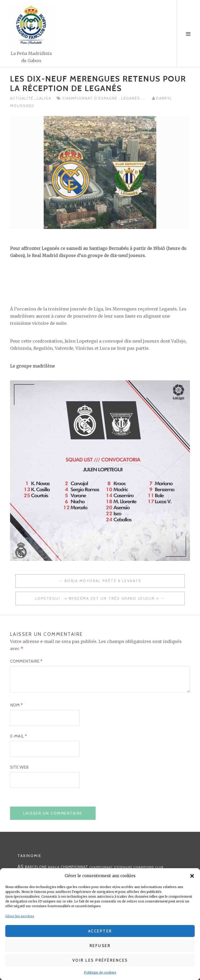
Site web (19, 767)
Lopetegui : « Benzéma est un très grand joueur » (97, 598)
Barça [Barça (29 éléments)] (54, 867)
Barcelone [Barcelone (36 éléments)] (36, 867)
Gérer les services (20, 916)
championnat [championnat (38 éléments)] (74, 867)
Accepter (100, 931)
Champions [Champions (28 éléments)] (144, 867)
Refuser (100, 946)
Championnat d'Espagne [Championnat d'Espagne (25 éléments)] (111, 867)
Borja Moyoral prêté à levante (103, 581)
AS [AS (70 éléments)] (21, 866)
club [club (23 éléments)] (159, 867)
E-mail (18, 736)
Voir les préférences (100, 960)
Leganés (131, 98)
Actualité (22, 98)
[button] (192, 876)
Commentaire (26, 661)
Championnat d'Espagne (91, 98)
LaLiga (44, 98)
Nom (16, 705)
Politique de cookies (100, 972)
